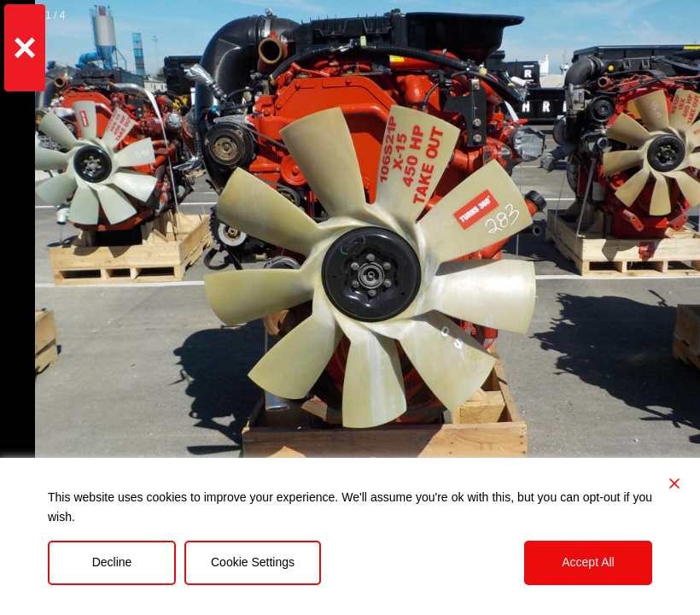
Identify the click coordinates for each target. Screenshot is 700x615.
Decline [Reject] (112, 562)
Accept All (588, 562)
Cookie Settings (253, 562)
